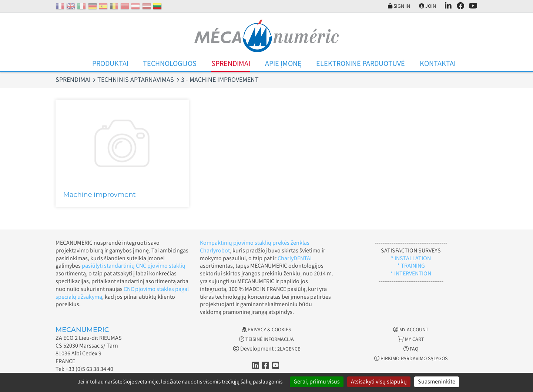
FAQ (411, 349)
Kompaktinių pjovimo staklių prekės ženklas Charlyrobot (255, 247)
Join (426, 6)
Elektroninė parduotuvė (361, 64)
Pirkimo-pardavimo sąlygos (411, 359)
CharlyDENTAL (295, 258)
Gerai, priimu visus (317, 382)
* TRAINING (411, 266)
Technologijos (170, 64)
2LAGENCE (289, 349)
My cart (411, 339)
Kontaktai (438, 64)
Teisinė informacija (266, 339)
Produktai (110, 64)
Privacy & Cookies (266, 330)
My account (411, 330)
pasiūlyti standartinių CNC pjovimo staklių (134, 266)
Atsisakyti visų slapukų (379, 382)
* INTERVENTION (411, 274)
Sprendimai (231, 64)
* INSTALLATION (411, 258)
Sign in (395, 6)
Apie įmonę (283, 64)
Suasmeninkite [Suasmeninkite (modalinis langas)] (437, 382)
